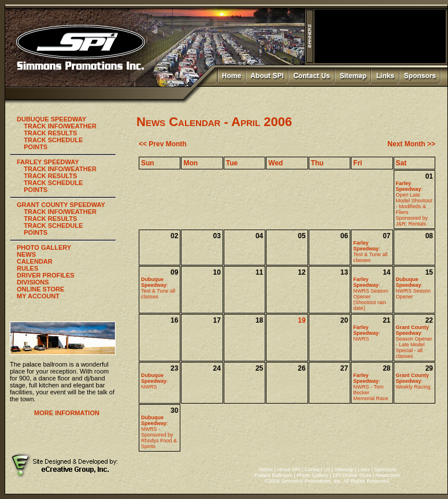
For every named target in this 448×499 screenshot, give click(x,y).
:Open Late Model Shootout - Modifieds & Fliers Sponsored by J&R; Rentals (414, 204)
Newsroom (388, 475)
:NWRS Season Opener (414, 288)
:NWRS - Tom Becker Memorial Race (371, 387)
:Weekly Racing (413, 381)
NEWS (26, 254)
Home (266, 470)
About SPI (289, 470)
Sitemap (344, 470)
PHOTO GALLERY (44, 247)
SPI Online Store (352, 475)
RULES (27, 268)
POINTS (36, 147)
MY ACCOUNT (38, 296)
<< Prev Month (163, 144)
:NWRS (367, 333)
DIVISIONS (33, 282)
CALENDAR (35, 261)
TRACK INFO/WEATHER (60, 126)
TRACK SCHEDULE (53, 140)
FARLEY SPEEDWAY (48, 162)
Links (364, 470)
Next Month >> (411, 144)
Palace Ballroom (273, 475)
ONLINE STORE (40, 289)
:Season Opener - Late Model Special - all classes (414, 342)
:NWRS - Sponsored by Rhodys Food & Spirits (159, 432)
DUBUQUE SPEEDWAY (51, 119)
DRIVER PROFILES (46, 275)
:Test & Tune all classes (370, 252)
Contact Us (318, 470)
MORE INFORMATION (67, 413)
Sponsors (385, 470)
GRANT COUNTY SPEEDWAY (61, 205)
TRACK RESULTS (50, 133)
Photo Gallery (312, 475)
